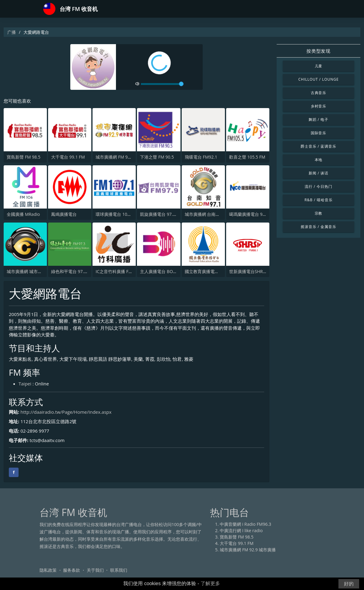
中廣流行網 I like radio (241, 530)
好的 (349, 584)
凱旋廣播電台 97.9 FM (161, 214)
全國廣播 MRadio (23, 214)
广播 (12, 32)
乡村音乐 (319, 106)
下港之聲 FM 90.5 (157, 157)
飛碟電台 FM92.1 (201, 157)
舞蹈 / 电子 (318, 119)
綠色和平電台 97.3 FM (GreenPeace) (86, 271)
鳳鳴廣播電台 (64, 214)
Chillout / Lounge (318, 79)
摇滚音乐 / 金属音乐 (318, 227)
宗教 (319, 213)
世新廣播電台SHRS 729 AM (255, 271)
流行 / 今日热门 (318, 186)
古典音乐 (319, 93)
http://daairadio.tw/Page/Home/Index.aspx (66, 412)
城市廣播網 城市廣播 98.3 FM (35, 271)
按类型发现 (318, 51)
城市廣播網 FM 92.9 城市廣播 (124, 157)
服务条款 (72, 570)
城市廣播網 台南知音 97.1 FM (213, 214)
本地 (319, 160)
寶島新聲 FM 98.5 (24, 157)
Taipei (25, 384)
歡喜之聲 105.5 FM (247, 157)
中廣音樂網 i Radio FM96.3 (245, 524)
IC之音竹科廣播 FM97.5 (118, 271)
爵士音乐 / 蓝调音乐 (318, 146)
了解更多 (210, 583)
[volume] (162, 84)
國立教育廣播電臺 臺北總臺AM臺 (216, 271)
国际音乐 (319, 133)
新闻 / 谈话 (318, 173)
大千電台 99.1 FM (68, 157)
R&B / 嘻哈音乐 (318, 200)
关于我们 (95, 570)
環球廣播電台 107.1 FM (118, 214)
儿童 (319, 66)
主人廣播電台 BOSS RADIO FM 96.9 (174, 271)
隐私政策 (48, 570)
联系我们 (119, 570)
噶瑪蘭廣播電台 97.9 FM (252, 214)
